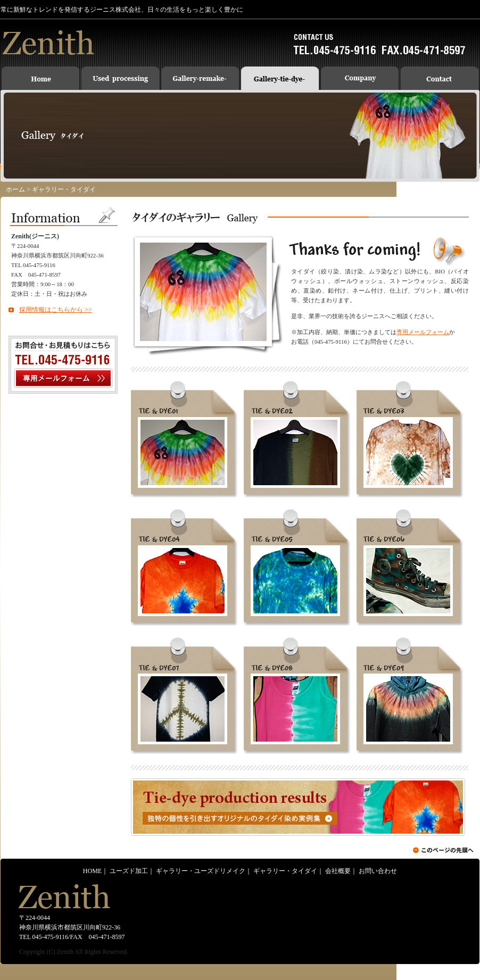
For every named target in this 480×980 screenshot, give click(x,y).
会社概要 (338, 871)
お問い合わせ (378, 871)
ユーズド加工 (129, 871)
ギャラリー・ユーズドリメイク (201, 871)
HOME (92, 871)
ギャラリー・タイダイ (285, 871)
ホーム (15, 189)
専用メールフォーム (423, 332)
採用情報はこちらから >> (56, 310)
